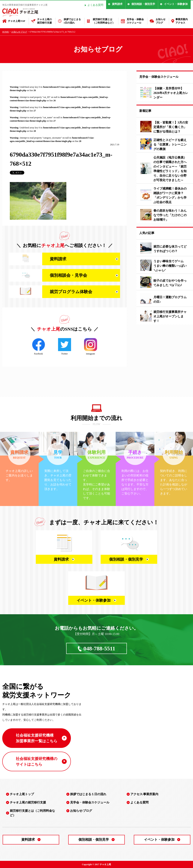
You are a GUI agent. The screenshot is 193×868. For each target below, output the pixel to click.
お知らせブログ (161, 21)
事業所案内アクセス (182, 21)
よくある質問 (95, 5)
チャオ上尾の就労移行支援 (44, 21)
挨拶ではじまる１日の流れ (88, 794)
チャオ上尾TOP (17, 21)
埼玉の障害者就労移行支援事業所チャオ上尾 (25, 5)
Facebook (39, 347)
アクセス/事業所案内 (144, 794)
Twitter (65, 347)
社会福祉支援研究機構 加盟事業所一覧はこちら (37, 738)
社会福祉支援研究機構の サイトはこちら (37, 761)
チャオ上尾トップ (22, 794)
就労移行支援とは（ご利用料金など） (104, 21)
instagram (91, 347)
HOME (6, 32)
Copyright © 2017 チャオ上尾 (97, 864)
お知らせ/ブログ (81, 811)
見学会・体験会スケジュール (135, 21)
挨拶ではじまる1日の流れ (72, 21)
